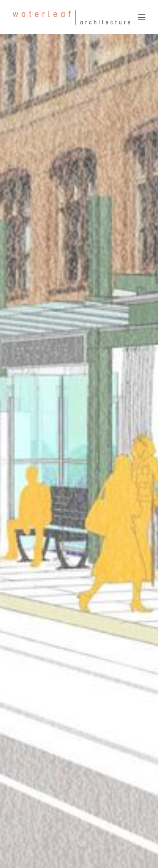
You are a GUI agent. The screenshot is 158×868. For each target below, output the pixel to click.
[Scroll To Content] (81, 844)
